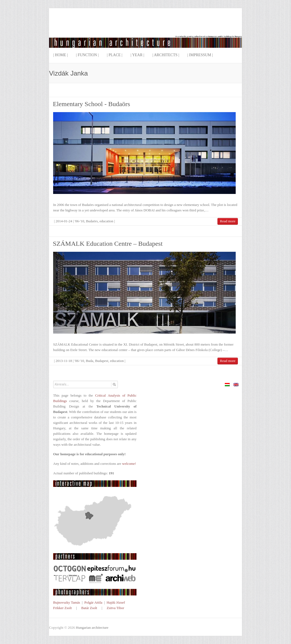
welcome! (129, 464)
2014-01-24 (64, 221)
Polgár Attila (93, 602)
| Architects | (166, 55)
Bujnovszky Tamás (67, 602)
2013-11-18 (64, 361)
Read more (228, 221)
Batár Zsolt (89, 608)
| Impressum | (200, 55)
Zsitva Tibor (116, 608)
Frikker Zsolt (62, 608)
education (106, 221)
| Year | (137, 55)
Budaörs (92, 221)
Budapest (102, 361)
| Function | (87, 55)
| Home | (60, 55)
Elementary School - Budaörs (91, 104)
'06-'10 (79, 221)
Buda (90, 361)
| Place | (115, 55)
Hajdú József (116, 602)
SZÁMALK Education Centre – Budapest (108, 244)
